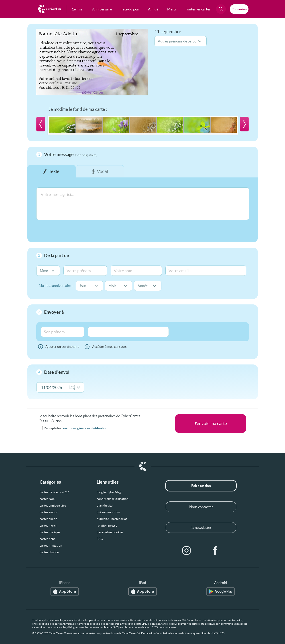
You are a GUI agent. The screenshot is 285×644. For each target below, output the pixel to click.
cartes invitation (51, 545)
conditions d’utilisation (113, 499)
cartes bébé (48, 539)
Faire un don (201, 486)
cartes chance (49, 552)
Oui (46, 421)
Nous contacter (201, 507)
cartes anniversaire (53, 505)
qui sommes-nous (109, 512)
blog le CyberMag (109, 492)
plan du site (105, 505)
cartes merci (48, 525)
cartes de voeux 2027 (54, 492)
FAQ (100, 539)
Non (58, 421)
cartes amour (49, 512)
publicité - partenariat (112, 519)
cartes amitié (48, 519)
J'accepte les (76, 428)
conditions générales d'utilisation (84, 428)
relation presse (107, 525)
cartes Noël (48, 499)
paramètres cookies (110, 532)
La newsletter (201, 527)
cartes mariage (50, 532)
